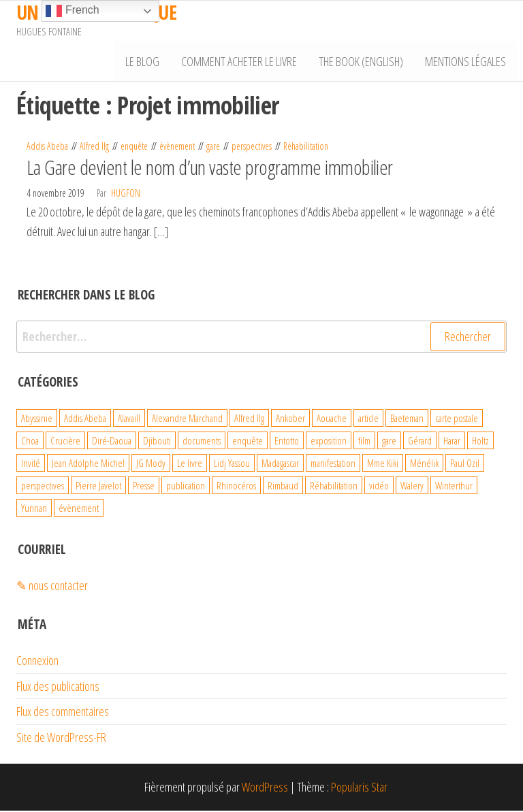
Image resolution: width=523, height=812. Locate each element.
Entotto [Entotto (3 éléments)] (287, 442)
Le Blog (147, 62)
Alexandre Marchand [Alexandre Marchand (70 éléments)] (187, 419)
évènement (177, 148)
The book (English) (363, 62)
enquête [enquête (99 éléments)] (248, 442)
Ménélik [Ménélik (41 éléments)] (424, 464)
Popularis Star (359, 788)
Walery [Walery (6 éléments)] (412, 487)
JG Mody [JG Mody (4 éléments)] (151, 464)
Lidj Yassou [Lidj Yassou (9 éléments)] (232, 464)
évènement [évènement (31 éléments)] (79, 509)
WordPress (265, 788)
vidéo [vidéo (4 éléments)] (379, 487)
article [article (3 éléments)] (368, 419)
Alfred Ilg (94, 148)
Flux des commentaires (63, 713)
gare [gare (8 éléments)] (389, 442)
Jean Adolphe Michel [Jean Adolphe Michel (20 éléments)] (88, 464)
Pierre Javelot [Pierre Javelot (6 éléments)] (98, 487)
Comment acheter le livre (242, 62)
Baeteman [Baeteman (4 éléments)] (407, 419)
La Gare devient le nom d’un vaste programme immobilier (210, 168)
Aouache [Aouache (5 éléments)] (332, 419)
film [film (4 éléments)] (364, 442)
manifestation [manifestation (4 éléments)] (333, 464)
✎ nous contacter (52, 587)
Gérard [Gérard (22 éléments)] (420, 442)
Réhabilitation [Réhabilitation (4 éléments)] (334, 487)
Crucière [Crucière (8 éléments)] (65, 442)
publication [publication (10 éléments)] (186, 487)
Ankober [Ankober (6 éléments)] (290, 419)
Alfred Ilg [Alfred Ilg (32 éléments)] (249, 419)
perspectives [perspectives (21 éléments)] (43, 487)
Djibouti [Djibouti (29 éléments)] (157, 442)
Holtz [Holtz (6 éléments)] (480, 442)
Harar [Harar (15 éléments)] (452, 442)
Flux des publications (58, 687)
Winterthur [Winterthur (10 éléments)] (454, 487)
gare (213, 148)
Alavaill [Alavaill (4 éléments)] (129, 419)
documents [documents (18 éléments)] (202, 442)
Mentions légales (466, 62)
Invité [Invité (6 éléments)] (31, 464)
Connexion (37, 662)
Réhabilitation (306, 148)
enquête (134, 148)
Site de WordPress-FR (61, 738)
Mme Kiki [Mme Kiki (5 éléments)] (383, 464)
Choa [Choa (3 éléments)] (30, 442)
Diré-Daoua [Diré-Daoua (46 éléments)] (112, 442)
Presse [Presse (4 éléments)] (144, 487)
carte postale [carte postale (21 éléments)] (457, 419)
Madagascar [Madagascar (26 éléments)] (280, 464)
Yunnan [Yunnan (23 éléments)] (34, 509)
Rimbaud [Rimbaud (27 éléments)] (283, 487)
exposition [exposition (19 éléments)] (329, 442)
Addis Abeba (47, 148)
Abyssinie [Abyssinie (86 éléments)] (37, 419)
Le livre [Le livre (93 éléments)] (190, 464)
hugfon (126, 194)
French (72, 11)
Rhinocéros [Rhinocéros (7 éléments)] (236, 487)
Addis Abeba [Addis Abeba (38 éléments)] (85, 419)
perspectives (252, 148)
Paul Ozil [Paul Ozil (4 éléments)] (465, 464)
